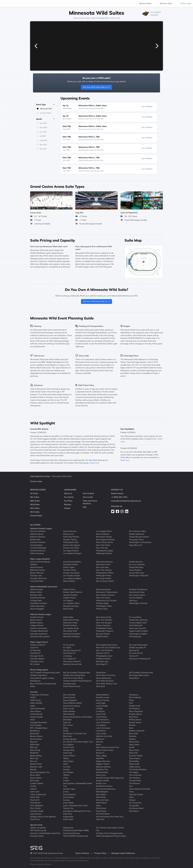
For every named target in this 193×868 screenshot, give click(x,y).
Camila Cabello (37, 783)
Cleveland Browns (38, 551)
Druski (66, 731)
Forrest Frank (69, 747)
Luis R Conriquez (103, 728)
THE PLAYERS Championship (76, 836)
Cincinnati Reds (37, 581)
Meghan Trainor (103, 764)
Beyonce (34, 742)
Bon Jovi (34, 761)
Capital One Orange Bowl (74, 675)
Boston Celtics (36, 592)
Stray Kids (133, 753)
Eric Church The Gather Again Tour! (78, 742)
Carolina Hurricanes (39, 628)
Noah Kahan (101, 803)
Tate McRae (134, 761)
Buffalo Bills (35, 540)
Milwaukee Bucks (103, 589)
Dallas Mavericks (37, 606)
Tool (131, 786)
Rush (131, 728)
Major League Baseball (40, 559)
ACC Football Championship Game (45, 673)
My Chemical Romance (106, 789)
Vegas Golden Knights (138, 631)
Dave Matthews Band (72, 703)
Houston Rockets (70, 595)
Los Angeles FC (70, 659)
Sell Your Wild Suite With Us (97, 87)
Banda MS (35, 733)
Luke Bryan (101, 731)
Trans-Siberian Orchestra (140, 789)
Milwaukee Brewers (104, 562)
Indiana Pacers (69, 598)
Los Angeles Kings (71, 628)
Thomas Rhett (135, 781)
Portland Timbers (103, 659)
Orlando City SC (103, 653)
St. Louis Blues (135, 617)
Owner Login (186, 3)
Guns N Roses (69, 756)
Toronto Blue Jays (137, 573)
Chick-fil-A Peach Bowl (73, 678)
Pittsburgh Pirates (104, 575)
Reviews (68, 504)
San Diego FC (102, 664)
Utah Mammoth (136, 625)
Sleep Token (134, 745)
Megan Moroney (103, 761)
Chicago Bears (36, 545)
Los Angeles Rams (104, 531)
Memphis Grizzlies (71, 606)
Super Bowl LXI (136, 545)
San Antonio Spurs (137, 595)
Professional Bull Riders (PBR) (76, 830)
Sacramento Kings (137, 592)
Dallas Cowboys (37, 553)
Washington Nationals (139, 575)
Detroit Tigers (69, 567)
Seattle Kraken (102, 636)
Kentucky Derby (37, 836)
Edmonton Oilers (70, 623)
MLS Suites (35, 512)
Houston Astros (70, 570)
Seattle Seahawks (137, 534)
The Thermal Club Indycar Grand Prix (110, 829)
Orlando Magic (102, 603)
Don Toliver (68, 725)
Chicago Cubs (36, 575)
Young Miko (134, 806)
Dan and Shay (69, 695)
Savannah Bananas (72, 833)
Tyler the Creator (136, 794)
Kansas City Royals (71, 573)
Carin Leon (35, 792)
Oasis (98, 806)
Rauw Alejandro (136, 711)
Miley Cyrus (101, 775)
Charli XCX (35, 800)
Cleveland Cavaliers (39, 603)
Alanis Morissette (37, 708)
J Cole (66, 778)
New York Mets (102, 567)
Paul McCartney (103, 814)
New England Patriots (105, 540)
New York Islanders (104, 620)
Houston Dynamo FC (72, 650)
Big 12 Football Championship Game (43, 685)
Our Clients (69, 497)
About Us (68, 493)
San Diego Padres (104, 578)
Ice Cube (67, 767)
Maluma (100, 742)
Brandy (33, 769)
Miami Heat (68, 609)
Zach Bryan (134, 811)
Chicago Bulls (36, 600)
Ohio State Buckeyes (105, 681)
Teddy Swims (135, 767)
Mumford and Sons (104, 786)
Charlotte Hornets (38, 598)
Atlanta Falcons (37, 534)
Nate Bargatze (102, 792)
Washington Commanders (140, 542)
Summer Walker (136, 756)
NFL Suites (35, 497)
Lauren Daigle (102, 706)
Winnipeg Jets (135, 636)
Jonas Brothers (69, 794)
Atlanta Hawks (37, 589)
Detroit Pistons (69, 589)
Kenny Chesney (103, 700)
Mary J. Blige (101, 756)
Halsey (66, 758)
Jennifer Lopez (69, 789)
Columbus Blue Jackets (40, 636)
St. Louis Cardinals (137, 564)
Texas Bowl (134, 678)
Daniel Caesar (69, 697)
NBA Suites (35, 501)
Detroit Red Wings (71, 620)
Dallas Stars (68, 617)
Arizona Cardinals (38, 531)
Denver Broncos (70, 531)
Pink (131, 703)
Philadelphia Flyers (104, 628)
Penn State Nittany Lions (107, 684)
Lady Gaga (101, 703)
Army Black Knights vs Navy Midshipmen (42, 679)
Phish (131, 700)
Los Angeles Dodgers (72, 578)
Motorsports (68, 828)
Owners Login (36, 481)
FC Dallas (67, 648)
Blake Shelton (36, 756)
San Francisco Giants (105, 581)
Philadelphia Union (104, 656)
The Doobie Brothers (138, 769)
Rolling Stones (135, 720)
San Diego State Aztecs (139, 675)
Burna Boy (35, 781)
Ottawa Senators (103, 625)
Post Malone (134, 708)
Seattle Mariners (136, 562)
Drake (66, 728)
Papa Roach (101, 811)
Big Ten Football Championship (77, 673)
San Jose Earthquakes (138, 645)
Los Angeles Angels (72, 575)
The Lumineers (135, 775)
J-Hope (66, 781)
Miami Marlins (69, 581)
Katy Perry (68, 814)
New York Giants (103, 545)
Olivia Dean (101, 808)
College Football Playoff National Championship (77, 682)
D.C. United (35, 664)
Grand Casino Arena (82, 18)
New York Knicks (103, 598)
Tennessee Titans (136, 540)
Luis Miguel (101, 725)
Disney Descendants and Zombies (78, 717)
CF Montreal (35, 650)
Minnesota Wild (70, 631)
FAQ (85, 507)
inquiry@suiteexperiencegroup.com (126, 501)
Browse (145, 3)
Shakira (132, 739)
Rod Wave (133, 717)
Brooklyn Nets (36, 595)
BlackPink (34, 753)
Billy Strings (35, 750)
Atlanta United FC (38, 645)
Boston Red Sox (37, 573)
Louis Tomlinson (103, 722)
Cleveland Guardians (72, 562)
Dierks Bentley (69, 711)
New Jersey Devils (104, 617)
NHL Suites (35, 508)
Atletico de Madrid (38, 828)
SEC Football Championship (141, 673)
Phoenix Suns (102, 609)
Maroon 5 (100, 753)
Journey (66, 800)
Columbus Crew (37, 661)
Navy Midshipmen (104, 678)
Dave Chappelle (70, 700)
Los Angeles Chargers (72, 553)
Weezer (132, 800)
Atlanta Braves (36, 567)
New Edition (101, 794)
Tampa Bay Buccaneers (139, 537)
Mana (98, 745)
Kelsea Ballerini (103, 695)
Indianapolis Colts (71, 542)
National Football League (41, 528)
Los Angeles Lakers (71, 603)
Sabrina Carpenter (137, 731)
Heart (65, 764)
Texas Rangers (135, 570)
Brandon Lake (36, 767)
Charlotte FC (35, 653)
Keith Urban (68, 819)
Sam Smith (134, 733)
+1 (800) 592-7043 (119, 497)
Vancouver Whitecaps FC (140, 659)
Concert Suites (36, 516)
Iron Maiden (68, 772)
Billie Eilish (35, 745)
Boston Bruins (36, 620)
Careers (67, 508)
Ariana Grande (36, 717)
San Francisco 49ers (137, 531)
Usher (131, 797)
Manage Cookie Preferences (123, 853)
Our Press (68, 501)
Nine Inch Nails (102, 800)
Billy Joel (34, 747)
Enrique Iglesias (70, 739)
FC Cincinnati (69, 645)
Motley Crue (101, 783)
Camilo (33, 786)
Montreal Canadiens (72, 634)
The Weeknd (134, 778)
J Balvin (66, 775)
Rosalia (132, 725)
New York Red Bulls (104, 650)
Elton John (68, 736)
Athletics (34, 564)
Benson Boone (36, 736)
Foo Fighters (68, 745)
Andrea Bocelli (36, 714)
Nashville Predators (71, 636)
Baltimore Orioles (38, 570)
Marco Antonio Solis (105, 750)
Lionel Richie (101, 717)
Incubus (66, 769)
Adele (33, 706)
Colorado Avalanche (39, 634)
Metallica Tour (102, 769)
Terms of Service (82, 853)
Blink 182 (34, 758)
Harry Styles (68, 761)
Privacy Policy (101, 853)
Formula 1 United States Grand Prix (45, 833)
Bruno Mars (35, 775)
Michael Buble (102, 772)
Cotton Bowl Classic (72, 686)
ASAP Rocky (36, 700)
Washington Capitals (138, 634)
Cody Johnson (36, 814)
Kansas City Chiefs (71, 548)
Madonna (100, 739)
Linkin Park (101, 714)
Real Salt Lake (102, 661)
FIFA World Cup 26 (38, 830)
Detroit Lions (69, 534)
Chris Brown (35, 803)
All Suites (34, 493)
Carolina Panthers (38, 542)
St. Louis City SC (136, 653)
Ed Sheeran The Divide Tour (75, 733)
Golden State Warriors (73, 592)
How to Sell (88, 497)
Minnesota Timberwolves (107, 592)
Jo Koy (66, 792)
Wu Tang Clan (135, 803)
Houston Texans (70, 540)
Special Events (36, 825)
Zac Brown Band (136, 808)
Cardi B (33, 789)
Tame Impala (135, 758)
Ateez (33, 720)
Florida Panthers (70, 625)
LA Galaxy (68, 656)
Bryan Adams (36, 778)
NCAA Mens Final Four (106, 675)
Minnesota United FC (72, 661)
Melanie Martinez (103, 767)
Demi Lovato (69, 708)
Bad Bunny (35, 731)
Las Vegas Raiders (71, 551)
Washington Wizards (138, 603)
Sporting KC (134, 650)
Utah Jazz (133, 600)
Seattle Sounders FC (138, 648)
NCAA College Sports (39, 670)
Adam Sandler (36, 703)
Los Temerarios (102, 720)
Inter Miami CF (69, 653)
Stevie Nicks (134, 750)
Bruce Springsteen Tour (40, 772)
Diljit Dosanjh (69, 714)
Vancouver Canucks (137, 628)
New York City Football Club (108, 648)
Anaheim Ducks (37, 617)
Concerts (34, 692)
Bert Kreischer (36, 739)
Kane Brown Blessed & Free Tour (77, 811)
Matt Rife (100, 758)
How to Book (88, 493)
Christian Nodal (37, 811)
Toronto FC (134, 656)
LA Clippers (68, 600)
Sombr (132, 747)
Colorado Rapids (37, 659)
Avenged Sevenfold (38, 722)
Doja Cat (67, 722)
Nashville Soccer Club (72, 664)
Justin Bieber (68, 803)
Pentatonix (134, 695)
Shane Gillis (134, 742)
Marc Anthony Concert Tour (108, 747)
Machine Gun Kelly (104, 736)
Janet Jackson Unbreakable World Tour (78, 785)
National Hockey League (41, 614)
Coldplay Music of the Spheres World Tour (43, 818)
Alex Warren (36, 711)
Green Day (68, 753)
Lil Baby (99, 708)
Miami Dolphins (103, 534)
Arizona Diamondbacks (40, 562)
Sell (166, 3)
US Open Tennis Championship (109, 833)
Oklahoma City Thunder (106, 600)
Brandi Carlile (36, 764)
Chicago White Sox (38, 578)
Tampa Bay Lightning (138, 620)
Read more (94, 463)
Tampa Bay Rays (136, 567)
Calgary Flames (37, 625)
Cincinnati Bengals (38, 548)
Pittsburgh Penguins (105, 631)
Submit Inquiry (117, 493)
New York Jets (102, 548)
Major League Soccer (39, 642)
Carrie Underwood (38, 794)
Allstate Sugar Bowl (39, 675)
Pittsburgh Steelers (104, 553)
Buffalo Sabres (36, 623)
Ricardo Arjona (135, 714)
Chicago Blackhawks (39, 631)
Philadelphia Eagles (105, 551)
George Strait (69, 750)
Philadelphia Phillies (105, 573)
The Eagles (134, 772)
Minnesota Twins (103, 564)
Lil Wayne (100, 711)
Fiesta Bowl (101, 673)
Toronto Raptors (136, 598)
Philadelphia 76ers (104, 606)
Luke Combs (101, 733)
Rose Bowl (101, 686)
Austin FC (34, 648)
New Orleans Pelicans (105, 595)
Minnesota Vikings (104, 537)
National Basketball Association (44, 587)
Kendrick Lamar (103, 697)
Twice (131, 792)
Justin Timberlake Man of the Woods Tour (75, 807)
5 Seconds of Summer (39, 695)
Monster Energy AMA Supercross (110, 778)
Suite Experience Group (40, 476)
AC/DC (33, 697)
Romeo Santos (135, 722)
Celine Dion (35, 797)
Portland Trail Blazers (138, 589)
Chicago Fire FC (37, 656)
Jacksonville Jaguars (72, 545)
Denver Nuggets (37, 609)
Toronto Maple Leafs (138, 623)
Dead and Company (72, 706)
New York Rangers (104, 623)
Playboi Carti (135, 706)
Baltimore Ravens (38, 537)
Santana (133, 736)
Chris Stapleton (37, 806)
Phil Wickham (135, 697)
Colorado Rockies (71, 564)
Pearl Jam (100, 819)
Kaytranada (68, 817)
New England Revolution (107, 645)
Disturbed (67, 720)
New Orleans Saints (104, 542)
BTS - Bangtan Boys (39, 728)
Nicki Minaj (101, 797)
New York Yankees (104, 570)
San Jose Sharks (103, 634)
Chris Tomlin (35, 808)
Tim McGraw (134, 783)
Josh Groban (68, 797)
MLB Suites (35, 504)
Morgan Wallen (103, 781)
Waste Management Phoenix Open (111, 836)
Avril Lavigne (36, 725)
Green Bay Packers (71, 537)
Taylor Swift (134, 764)
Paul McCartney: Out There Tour (110, 817)
